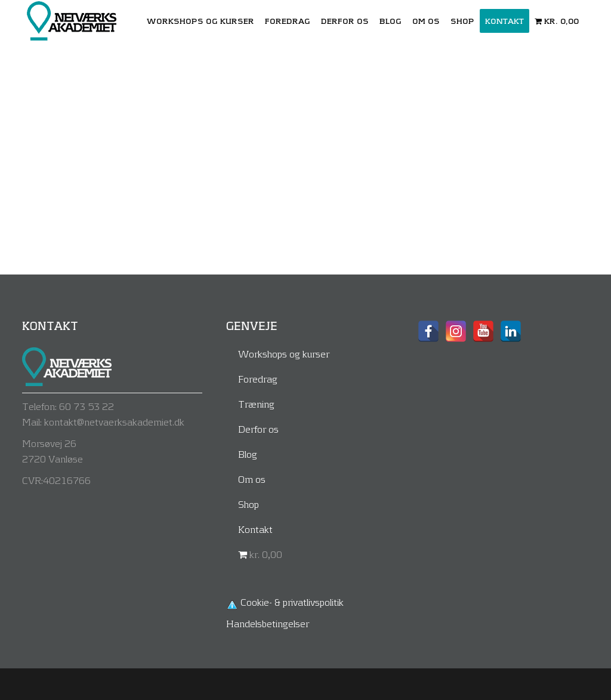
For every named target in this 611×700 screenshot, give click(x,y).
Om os (252, 479)
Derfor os (258, 429)
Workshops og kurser (284, 354)
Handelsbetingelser (268, 623)
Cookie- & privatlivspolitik (292, 602)
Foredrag (258, 379)
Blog (248, 454)
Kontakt (255, 529)
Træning (256, 404)
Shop (249, 504)
